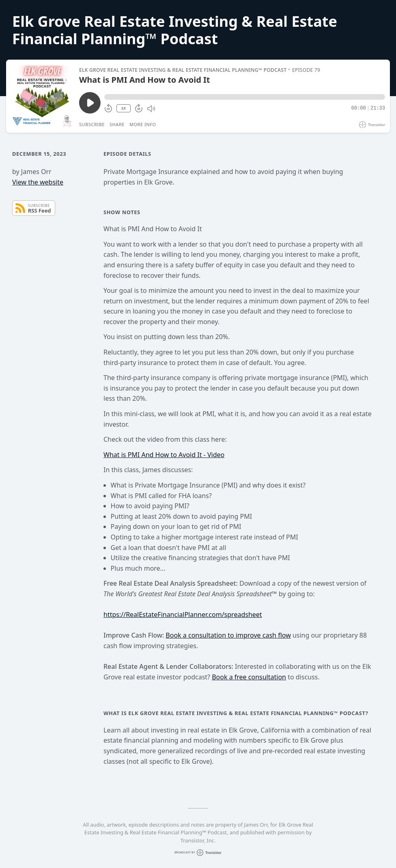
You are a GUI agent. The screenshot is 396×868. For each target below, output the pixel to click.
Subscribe (92, 124)
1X (123, 108)
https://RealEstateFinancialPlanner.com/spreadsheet (183, 614)
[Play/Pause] (42, 96)
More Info (143, 124)
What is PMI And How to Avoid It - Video (164, 455)
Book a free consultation (249, 677)
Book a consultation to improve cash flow (228, 635)
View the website (38, 182)
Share (117, 124)
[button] (245, 97)
